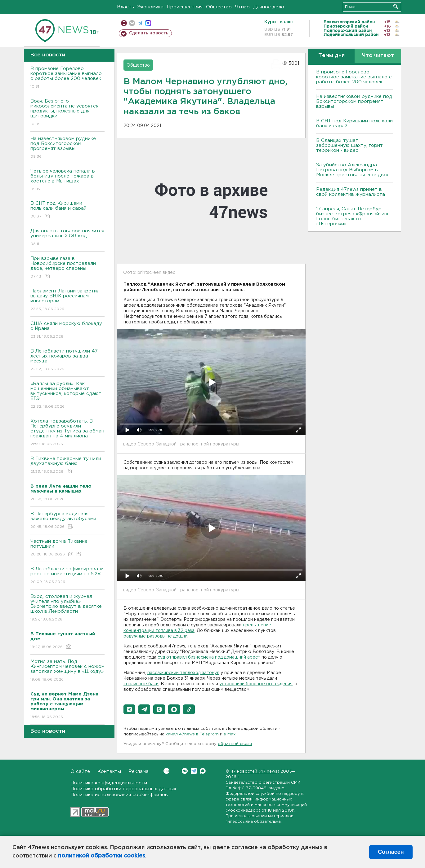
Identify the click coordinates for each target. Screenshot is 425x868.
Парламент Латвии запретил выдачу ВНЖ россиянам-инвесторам (67, 300)
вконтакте (132, 23)
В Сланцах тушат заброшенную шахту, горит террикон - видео (349, 145)
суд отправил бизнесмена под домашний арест (209, 657)
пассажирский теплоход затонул (183, 673)
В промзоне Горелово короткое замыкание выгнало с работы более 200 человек (67, 78)
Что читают (378, 56)
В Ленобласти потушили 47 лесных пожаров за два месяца (67, 360)
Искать (396, 6)
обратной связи (235, 744)
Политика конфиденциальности (109, 783)
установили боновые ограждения (256, 684)
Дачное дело (269, 7)
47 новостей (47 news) (255, 772)
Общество (219, 7)
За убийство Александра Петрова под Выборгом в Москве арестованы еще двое (353, 170)
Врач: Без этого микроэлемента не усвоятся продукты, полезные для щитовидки (67, 113)
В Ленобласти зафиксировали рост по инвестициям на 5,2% (67, 576)
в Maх (230, 734)
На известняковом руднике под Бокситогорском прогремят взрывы (67, 148)
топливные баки (141, 684)
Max (203, 771)
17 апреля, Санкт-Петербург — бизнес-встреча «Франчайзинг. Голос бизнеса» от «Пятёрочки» (353, 216)
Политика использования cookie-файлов (119, 795)
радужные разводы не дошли (155, 636)
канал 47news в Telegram (192, 734)
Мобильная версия (124, 23)
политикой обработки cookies (102, 856)
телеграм (140, 23)
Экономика (150, 7)
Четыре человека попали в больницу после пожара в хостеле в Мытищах (67, 180)
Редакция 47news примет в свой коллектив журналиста (351, 192)
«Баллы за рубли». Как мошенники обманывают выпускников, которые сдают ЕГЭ (67, 395)
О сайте (80, 772)
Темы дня (331, 56)
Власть (125, 7)
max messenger (148, 23)
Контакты (109, 772)
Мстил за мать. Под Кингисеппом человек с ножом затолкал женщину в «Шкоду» (67, 671)
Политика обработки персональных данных (123, 789)
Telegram (194, 771)
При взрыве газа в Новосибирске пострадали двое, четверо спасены (67, 268)
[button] (129, 709)
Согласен (391, 852)
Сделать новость (149, 33)
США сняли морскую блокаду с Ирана (67, 330)
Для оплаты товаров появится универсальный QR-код (67, 238)
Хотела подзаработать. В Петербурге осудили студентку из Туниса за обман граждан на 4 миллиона (67, 433)
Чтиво (242, 7)
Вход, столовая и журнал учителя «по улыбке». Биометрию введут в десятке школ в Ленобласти (67, 608)
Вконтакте (166, 771)
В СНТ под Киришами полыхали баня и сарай (67, 210)
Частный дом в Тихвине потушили (67, 548)
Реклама (139, 772)
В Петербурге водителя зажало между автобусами (67, 521)
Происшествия (185, 7)
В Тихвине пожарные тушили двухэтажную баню (67, 465)
